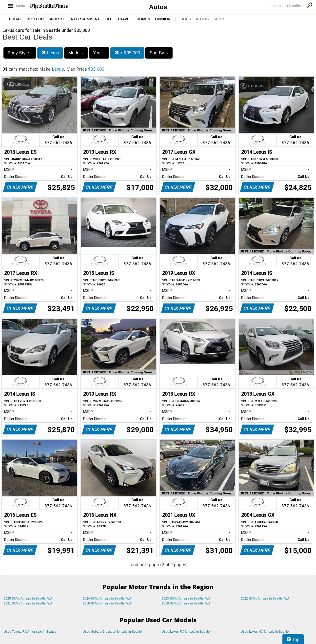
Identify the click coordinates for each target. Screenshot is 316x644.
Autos (158, 7)
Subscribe (293, 6)
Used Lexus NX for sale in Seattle (265, 632)
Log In (276, 6)
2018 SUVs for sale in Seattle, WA (186, 603)
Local (16, 19)
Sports (56, 19)
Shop (219, 19)
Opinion (163, 19)
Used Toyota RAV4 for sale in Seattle (30, 632)
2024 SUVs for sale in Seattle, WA (107, 598)
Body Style (20, 53)
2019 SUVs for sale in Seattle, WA (107, 603)
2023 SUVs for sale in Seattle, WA (186, 598)
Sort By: (159, 53)
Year (99, 53)
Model (76, 53)
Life (109, 19)
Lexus (50, 53)
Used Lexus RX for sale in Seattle (186, 632)
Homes (143, 19)
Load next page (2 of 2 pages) (158, 565)
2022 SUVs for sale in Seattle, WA (265, 598)
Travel (125, 19)
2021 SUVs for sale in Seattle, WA (28, 603)
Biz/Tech (35, 19)
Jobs (186, 19)
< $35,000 (127, 53)
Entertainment (84, 19)
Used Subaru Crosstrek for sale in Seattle (112, 632)
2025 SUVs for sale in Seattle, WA (28, 598)
